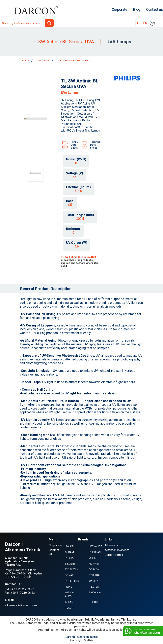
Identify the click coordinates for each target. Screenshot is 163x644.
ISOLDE (69, 546)
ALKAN (69, 602)
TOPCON (94, 602)
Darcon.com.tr (114, 555)
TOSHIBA (94, 575)
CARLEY (94, 581)
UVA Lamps (43, 61)
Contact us (155, 10)
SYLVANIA (95, 592)
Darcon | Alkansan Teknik (82, 637)
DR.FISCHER (72, 581)
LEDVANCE (95, 546)
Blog (137, 10)
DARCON (94, 569)
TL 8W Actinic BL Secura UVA (73, 61)
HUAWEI (94, 564)
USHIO (93, 558)
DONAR (69, 575)
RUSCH (69, 608)
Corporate (120, 10)
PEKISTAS (95, 552)
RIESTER (94, 587)
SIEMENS (70, 564)
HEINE (68, 587)
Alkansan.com (114, 545)
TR (138, 23)
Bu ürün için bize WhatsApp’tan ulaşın (142, 631)
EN (145, 23)
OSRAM (69, 552)
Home (26, 61)
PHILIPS (70, 558)
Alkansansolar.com (117, 550)
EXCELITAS (71, 569)
